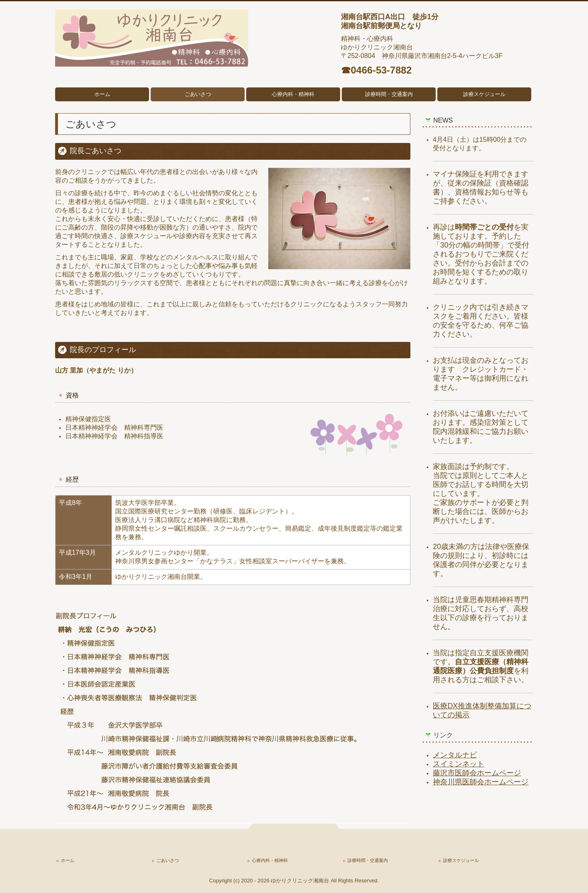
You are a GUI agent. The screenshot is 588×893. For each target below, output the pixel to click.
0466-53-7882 (381, 70)
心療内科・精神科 (293, 94)
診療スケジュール (484, 94)
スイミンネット (459, 764)
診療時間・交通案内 (389, 94)
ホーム (102, 94)
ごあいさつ (198, 94)
